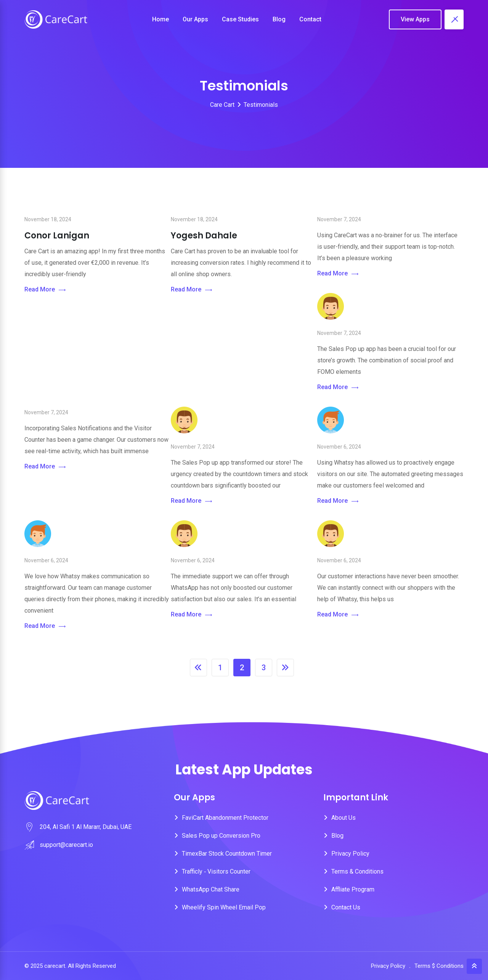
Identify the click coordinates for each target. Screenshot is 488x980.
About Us (344, 818)
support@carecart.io (66, 845)
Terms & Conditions (357, 871)
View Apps (415, 19)
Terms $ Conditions (439, 966)
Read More (45, 290)
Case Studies (240, 19)
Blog (279, 19)
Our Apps (195, 19)
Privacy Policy (350, 854)
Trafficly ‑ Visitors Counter (216, 871)
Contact (310, 19)
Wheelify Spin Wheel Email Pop (224, 907)
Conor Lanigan (57, 236)
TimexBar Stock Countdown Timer (227, 854)
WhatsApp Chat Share (211, 889)
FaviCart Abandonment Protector (225, 818)
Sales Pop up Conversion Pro (221, 836)
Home (161, 19)
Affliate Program (353, 889)
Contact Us (346, 907)
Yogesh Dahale (204, 236)
